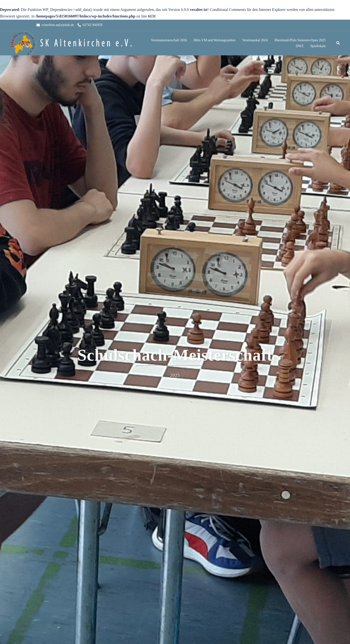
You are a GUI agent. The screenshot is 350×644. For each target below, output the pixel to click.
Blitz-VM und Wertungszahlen (215, 40)
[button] (338, 43)
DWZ (300, 46)
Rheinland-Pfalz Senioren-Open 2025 (300, 40)
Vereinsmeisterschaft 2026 (169, 40)
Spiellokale (318, 46)
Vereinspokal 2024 (255, 40)
